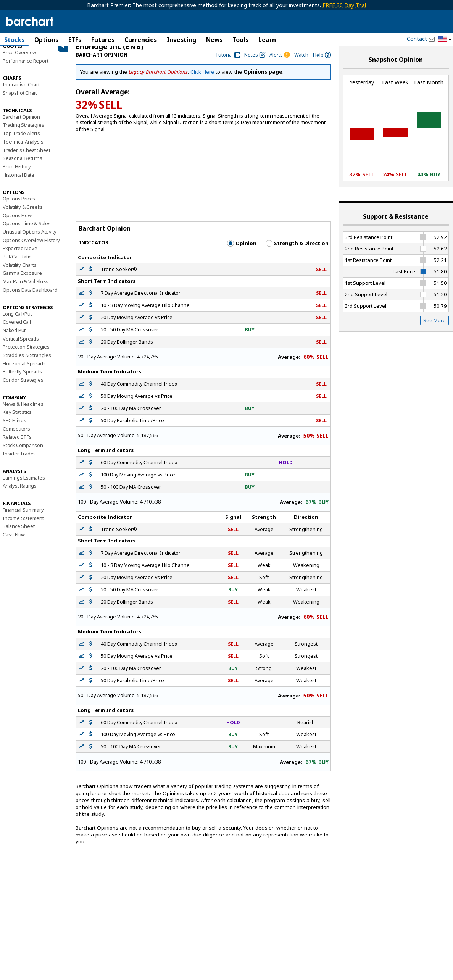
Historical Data (18, 182)
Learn (267, 40)
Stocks (14, 40)
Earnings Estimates (24, 485)
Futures (103, 40)
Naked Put (14, 338)
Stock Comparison (23, 453)
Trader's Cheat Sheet (27, 158)
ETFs (75, 40)
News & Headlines (23, 412)
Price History (17, 174)
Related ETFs (17, 444)
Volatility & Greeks (23, 215)
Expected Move (20, 256)
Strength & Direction (297, 251)
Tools (240, 40)
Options (46, 40)
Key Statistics (17, 420)
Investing (181, 40)
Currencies (141, 40)
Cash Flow (14, 542)
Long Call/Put (17, 321)
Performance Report (25, 68)
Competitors (16, 436)
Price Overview (19, 60)
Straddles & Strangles (27, 363)
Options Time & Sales (27, 231)
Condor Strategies (23, 387)
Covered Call (17, 329)
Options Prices (19, 206)
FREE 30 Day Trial (344, 5)
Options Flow (17, 223)
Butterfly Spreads (22, 379)
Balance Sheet (19, 534)
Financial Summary (23, 517)
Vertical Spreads (21, 346)
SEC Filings (15, 428)
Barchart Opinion (21, 124)
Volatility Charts (20, 273)
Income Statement (23, 526)
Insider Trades (19, 461)
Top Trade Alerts (21, 141)
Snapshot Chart (20, 100)
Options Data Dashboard (30, 297)
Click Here (202, 79)
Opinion (242, 251)
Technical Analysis (23, 149)
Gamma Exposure (22, 281)
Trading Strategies (23, 132)
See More (434, 328)
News (214, 40)
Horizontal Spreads (24, 371)
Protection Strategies (26, 354)
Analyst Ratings (20, 493)
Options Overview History (31, 248)
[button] (445, 40)
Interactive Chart (21, 92)
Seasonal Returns (23, 166)
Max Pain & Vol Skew (26, 289)
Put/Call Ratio (17, 264)
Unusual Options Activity (30, 239)
